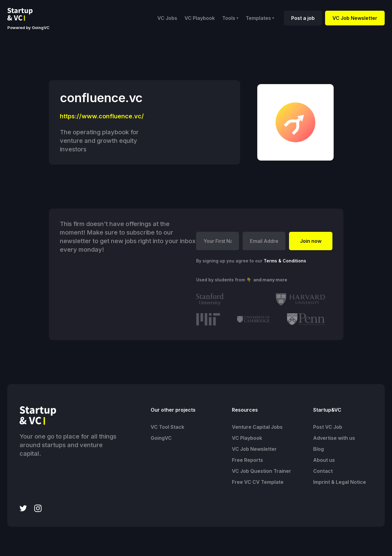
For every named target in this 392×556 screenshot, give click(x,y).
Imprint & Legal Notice (340, 482)
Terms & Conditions (285, 261)
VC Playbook (200, 18)
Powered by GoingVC (28, 28)
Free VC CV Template (258, 482)
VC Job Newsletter (355, 18)
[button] (230, 18)
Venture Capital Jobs (257, 427)
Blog (319, 449)
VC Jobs (167, 18)
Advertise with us (334, 438)
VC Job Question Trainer (262, 471)
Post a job (303, 18)
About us (324, 460)
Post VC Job (328, 427)
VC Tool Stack (167, 427)
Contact (323, 471)
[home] (25, 14)
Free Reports (247, 460)
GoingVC (161, 438)
